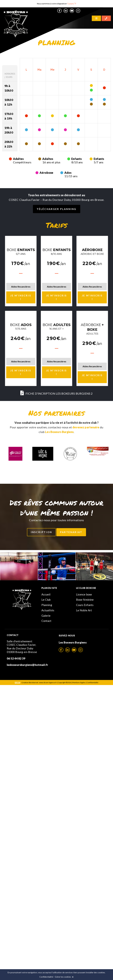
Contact (46, 621)
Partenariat (71, 532)
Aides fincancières (21, 287)
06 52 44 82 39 (16, 658)
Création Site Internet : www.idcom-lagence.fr (36, 682)
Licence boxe (84, 594)
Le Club (46, 600)
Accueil (46, 594)
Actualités (48, 610)
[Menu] (96, 18)
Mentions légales (79, 682)
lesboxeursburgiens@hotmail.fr (27, 665)
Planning (47, 605)
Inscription (41, 532)
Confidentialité (93, 682)
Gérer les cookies (63, 977)
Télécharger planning (57, 209)
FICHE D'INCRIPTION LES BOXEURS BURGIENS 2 (57, 393)
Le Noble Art (84, 610)
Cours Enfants (85, 605)
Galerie (46, 616)
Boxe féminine (85, 600)
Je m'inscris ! (21, 297)
